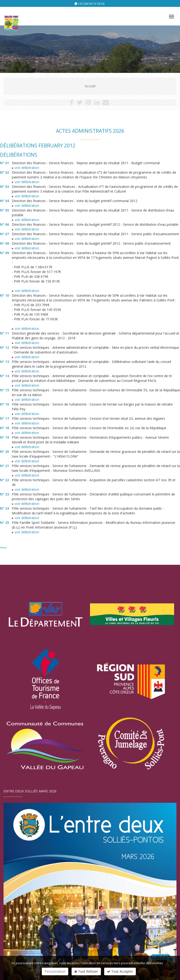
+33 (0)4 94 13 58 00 (91, 4)
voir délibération (26, 168)
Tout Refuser (86, 971)
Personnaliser (55, 971)
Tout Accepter (120, 971)
